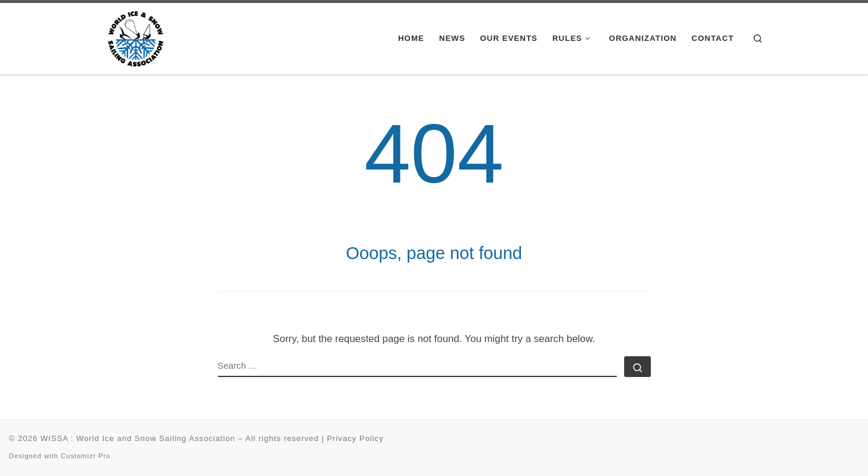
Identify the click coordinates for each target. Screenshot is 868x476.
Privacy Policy (355, 438)
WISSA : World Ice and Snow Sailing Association (138, 438)
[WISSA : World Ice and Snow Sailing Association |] (136, 37)
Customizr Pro (85, 456)
